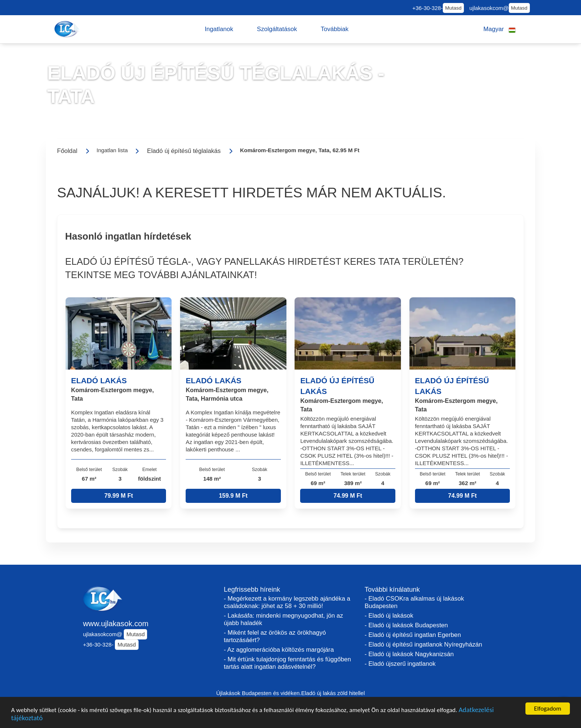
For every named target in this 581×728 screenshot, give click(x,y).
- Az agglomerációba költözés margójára (279, 650)
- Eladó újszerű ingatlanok (400, 664)
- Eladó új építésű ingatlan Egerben (413, 635)
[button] (219, 29)
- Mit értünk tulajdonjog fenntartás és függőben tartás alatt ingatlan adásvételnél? (287, 663)
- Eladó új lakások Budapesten (406, 625)
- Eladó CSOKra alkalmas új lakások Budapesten (414, 602)
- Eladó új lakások (389, 616)
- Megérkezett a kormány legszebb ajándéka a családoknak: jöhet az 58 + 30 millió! (287, 602)
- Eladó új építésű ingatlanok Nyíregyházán (423, 644)
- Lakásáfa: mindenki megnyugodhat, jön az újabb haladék (283, 619)
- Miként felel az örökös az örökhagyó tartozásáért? (275, 636)
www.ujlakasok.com (116, 624)
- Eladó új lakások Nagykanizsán (409, 654)
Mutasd (453, 8)
